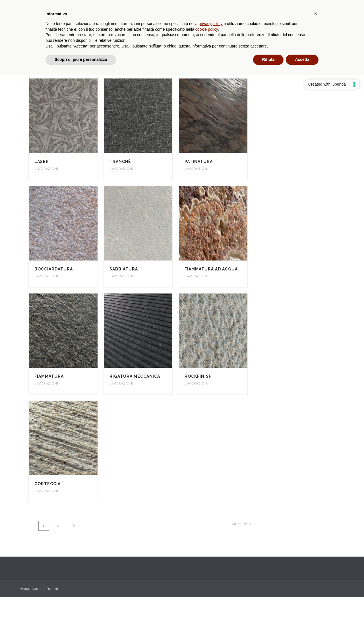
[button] (316, 14)
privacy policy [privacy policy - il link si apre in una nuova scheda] (211, 24)
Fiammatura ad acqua (211, 269)
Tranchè (120, 162)
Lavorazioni (46, 169)
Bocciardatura (54, 269)
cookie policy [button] (207, 29)
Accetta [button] (302, 59)
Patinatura (199, 162)
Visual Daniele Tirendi (39, 589)
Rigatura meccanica (135, 376)
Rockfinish (198, 376)
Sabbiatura (124, 269)
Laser (42, 162)
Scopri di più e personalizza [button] (81, 59)
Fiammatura (49, 376)
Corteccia (47, 484)
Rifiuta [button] (268, 59)
